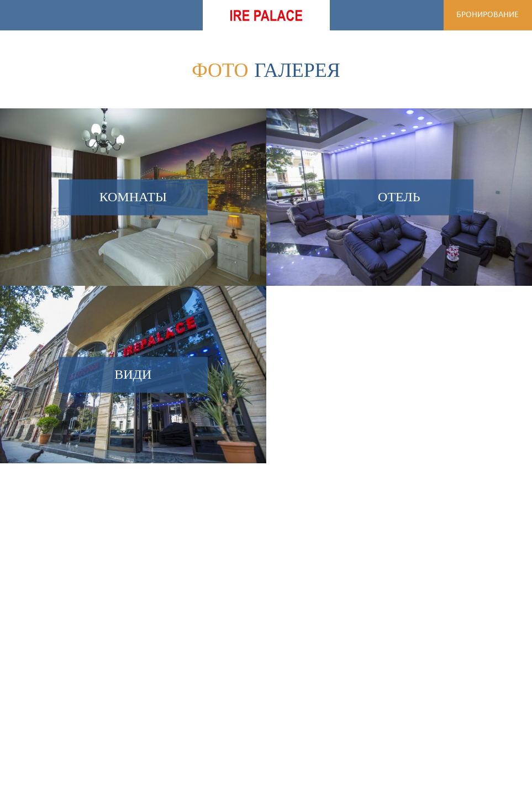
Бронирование (488, 15)
